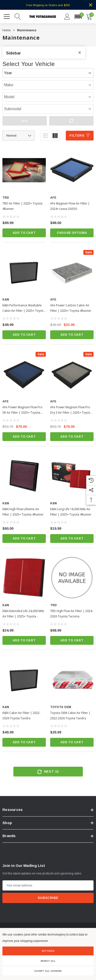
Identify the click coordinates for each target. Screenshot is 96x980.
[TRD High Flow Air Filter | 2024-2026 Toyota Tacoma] (72, 578)
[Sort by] (19, 136)
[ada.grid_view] (55, 136)
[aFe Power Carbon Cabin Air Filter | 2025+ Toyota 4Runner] (72, 272)
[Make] (48, 85)
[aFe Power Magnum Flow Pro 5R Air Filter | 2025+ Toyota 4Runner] (24, 374)
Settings (48, 951)
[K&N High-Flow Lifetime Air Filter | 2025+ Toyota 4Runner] (24, 476)
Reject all (48, 961)
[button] (78, 17)
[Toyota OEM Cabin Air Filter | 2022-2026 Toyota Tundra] (72, 679)
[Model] (48, 97)
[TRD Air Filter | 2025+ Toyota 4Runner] (24, 170)
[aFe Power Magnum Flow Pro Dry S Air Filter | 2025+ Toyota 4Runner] (72, 374)
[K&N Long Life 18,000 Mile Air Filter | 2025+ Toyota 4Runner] (72, 476)
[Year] (48, 73)
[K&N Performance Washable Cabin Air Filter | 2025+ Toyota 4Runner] (24, 272)
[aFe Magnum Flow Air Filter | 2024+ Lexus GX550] (72, 170)
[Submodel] (48, 109)
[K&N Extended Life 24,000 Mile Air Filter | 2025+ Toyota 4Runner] (24, 578)
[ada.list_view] (45, 136)
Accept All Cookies (48, 971)
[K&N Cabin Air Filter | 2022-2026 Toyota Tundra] (24, 679)
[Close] (91, 5)
